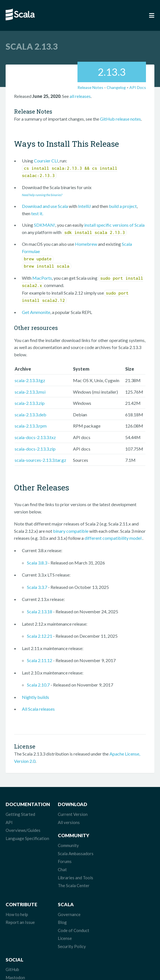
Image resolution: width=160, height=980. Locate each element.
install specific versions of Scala (114, 225)
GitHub (114, 883)
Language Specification (27, 838)
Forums (114, 830)
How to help (17, 883)
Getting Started (20, 814)
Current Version (71, 814)
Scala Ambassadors (125, 822)
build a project (123, 206)
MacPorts (42, 278)
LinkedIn (115, 923)
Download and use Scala (45, 206)
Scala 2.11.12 (40, 660)
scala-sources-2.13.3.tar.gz (40, 460)
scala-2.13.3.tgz (30, 380)
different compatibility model (113, 538)
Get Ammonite (36, 312)
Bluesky (115, 899)
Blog (61, 891)
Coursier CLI (46, 161)
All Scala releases (38, 709)
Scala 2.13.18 (40, 611)
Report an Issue (20, 891)
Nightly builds (36, 697)
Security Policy (70, 915)
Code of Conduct (72, 899)
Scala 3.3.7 (37, 587)
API (9, 822)
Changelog (116, 87)
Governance (68, 883)
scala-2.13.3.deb (30, 415)
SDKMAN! (45, 225)
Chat (112, 838)
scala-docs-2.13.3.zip (35, 449)
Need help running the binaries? (42, 195)
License (63, 907)
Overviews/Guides (23, 830)
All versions (67, 822)
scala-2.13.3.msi (30, 392)
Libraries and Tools (125, 846)
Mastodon (117, 891)
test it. (37, 213)
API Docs (138, 87)
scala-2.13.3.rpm (31, 426)
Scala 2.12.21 (40, 636)
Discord (115, 915)
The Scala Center (123, 854)
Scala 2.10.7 (38, 685)
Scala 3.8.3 (37, 563)
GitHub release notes (120, 119)
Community (118, 814)
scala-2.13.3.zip (30, 403)
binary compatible (71, 531)
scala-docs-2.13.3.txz (35, 437)
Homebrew (86, 244)
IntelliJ (84, 206)
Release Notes (90, 87)
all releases (80, 96)
